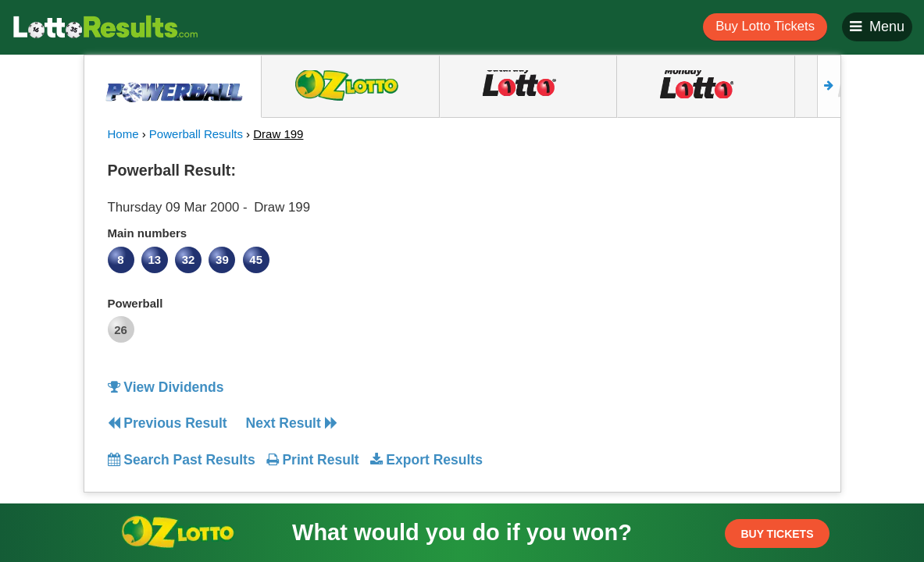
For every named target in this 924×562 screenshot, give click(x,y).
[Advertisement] (727, 253)
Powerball (136, 303)
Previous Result (168, 423)
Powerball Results (196, 134)
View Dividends (166, 387)
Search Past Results (182, 460)
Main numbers (148, 233)
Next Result (292, 423)
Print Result (313, 460)
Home (123, 134)
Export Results (426, 460)
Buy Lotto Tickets (765, 26)
